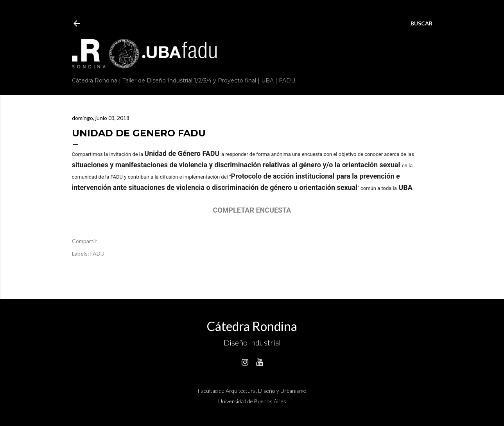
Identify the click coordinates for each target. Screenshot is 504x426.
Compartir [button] (84, 241)
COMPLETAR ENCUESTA (252, 210)
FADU (97, 253)
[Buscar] (421, 23)
